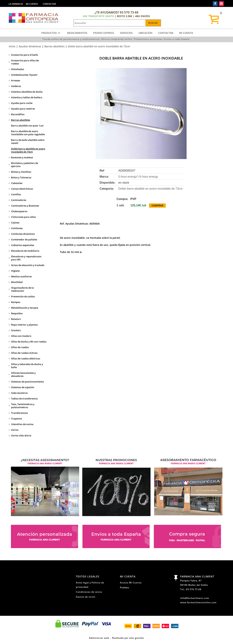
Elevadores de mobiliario (25, 251)
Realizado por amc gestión (128, 638)
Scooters (16, 330)
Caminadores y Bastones (25, 206)
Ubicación (145, 33)
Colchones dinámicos (23, 234)
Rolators (16, 319)
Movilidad (17, 282)
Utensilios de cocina (22, 424)
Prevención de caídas (23, 296)
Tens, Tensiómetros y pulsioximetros (23, 406)
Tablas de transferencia (24, 399)
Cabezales (17, 183)
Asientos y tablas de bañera (27, 97)
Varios (15, 430)
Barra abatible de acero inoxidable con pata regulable (28, 133)
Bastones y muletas (22, 157)
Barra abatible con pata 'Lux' (27, 126)
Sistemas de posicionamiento (27, 382)
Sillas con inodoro (21, 336)
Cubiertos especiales (23, 245)
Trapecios (17, 419)
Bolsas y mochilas (21, 172)
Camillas (16, 194)
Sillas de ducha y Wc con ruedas (29, 342)
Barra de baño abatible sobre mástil (28, 141)
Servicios (126, 33)
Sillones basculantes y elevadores (23, 374)
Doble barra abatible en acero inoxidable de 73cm (99, 46)
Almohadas (18, 69)
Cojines (15, 223)
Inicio (12, 46)
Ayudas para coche (22, 103)
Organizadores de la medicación (22, 289)
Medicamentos (77, 33)
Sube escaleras (19, 393)
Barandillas (18, 114)
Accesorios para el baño (25, 55)
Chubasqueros (19, 211)
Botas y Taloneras (21, 177)
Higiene (15, 271)
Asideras (16, 86)
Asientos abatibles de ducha (27, 92)
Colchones (17, 228)
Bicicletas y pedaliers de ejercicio (25, 165)
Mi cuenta (186, 33)
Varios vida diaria (21, 435)
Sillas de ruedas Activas (24, 353)
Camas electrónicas (22, 189)
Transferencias (19, 413)
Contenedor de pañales (24, 239)
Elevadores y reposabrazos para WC (26, 258)
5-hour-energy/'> (138, 177)
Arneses (16, 80)
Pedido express (104, 33)
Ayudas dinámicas (30, 46)
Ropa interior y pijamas (24, 325)
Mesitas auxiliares (21, 276)
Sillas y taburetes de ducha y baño (27, 366)
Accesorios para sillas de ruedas (25, 62)
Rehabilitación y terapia (25, 308)
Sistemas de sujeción (23, 387)
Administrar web (99, 638)
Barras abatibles (55, 46)
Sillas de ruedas (20, 347)
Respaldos (17, 313)
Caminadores (19, 200)
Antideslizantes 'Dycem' (24, 75)
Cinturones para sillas (23, 217)
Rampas (16, 302)
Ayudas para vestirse (23, 109)
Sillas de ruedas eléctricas (26, 358)
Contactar (166, 33)
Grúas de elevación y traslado (28, 265)
